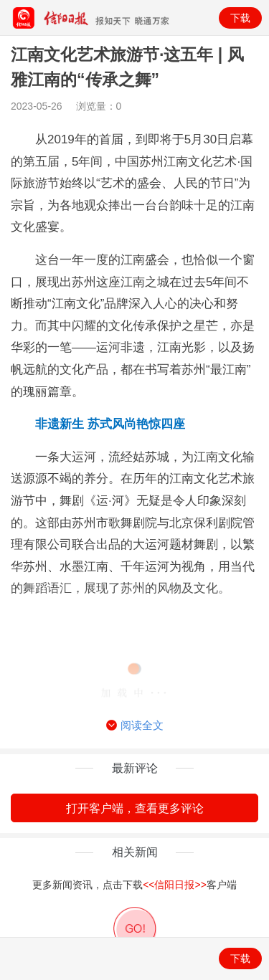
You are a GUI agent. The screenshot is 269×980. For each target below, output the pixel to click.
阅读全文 (135, 726)
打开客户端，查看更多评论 (135, 808)
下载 (240, 18)
